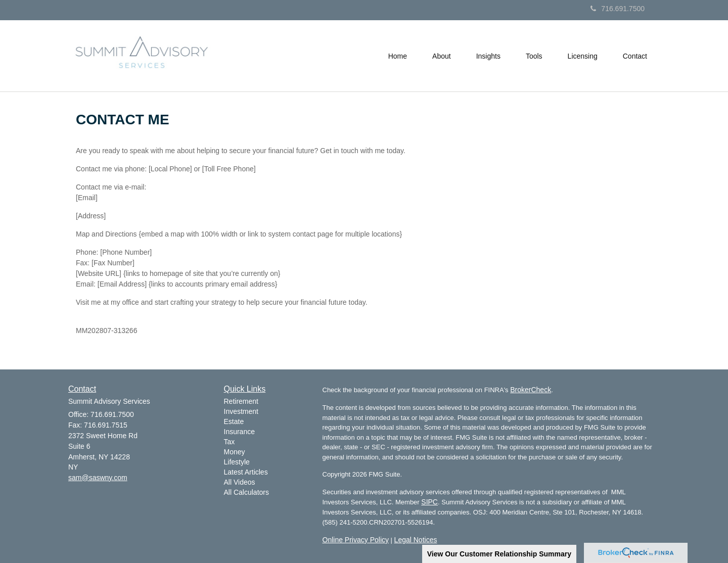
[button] (442, 56)
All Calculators (246, 492)
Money (235, 452)
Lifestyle (237, 462)
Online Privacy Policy (356, 540)
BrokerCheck (531, 390)
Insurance (239, 432)
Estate (234, 421)
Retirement (241, 401)
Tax (230, 442)
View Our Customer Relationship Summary (499, 554)
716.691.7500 (618, 9)
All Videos (240, 482)
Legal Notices (416, 540)
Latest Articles (246, 472)
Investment (241, 411)
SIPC (429, 502)
